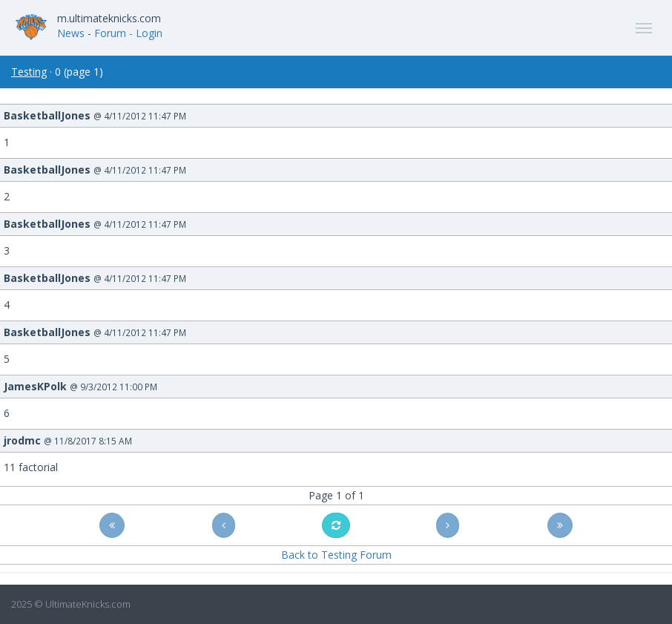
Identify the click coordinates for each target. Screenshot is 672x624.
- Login (146, 33)
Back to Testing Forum (336, 555)
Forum (110, 33)
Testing (29, 72)
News (71, 33)
